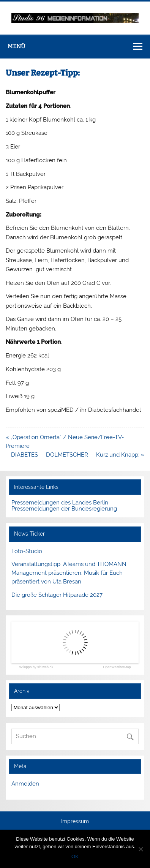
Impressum (75, 822)
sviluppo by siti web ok (36, 667)
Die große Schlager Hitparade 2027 (57, 595)
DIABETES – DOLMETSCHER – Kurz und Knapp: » (78, 455)
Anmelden (25, 784)
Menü (16, 46)
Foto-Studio (27, 551)
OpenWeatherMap (117, 667)
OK (75, 856)
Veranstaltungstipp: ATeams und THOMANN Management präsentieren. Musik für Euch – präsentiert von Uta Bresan (69, 573)
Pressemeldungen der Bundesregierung (64, 509)
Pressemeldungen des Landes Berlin (60, 503)
